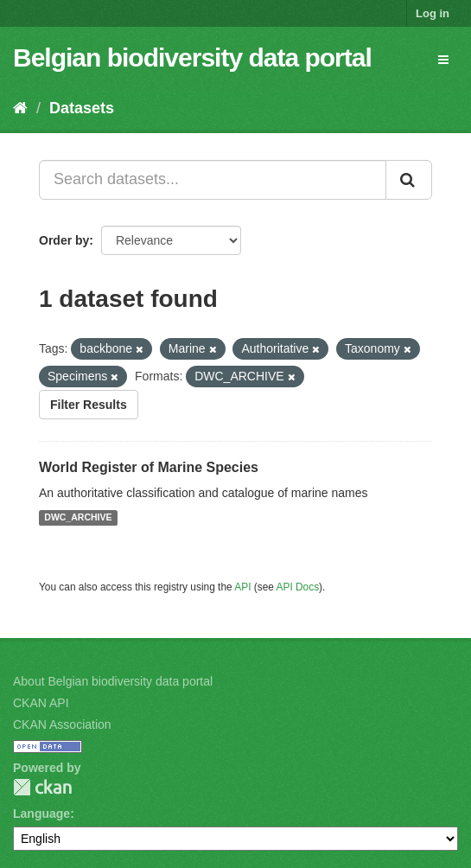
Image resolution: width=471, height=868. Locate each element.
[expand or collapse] (443, 60)
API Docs (298, 587)
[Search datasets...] (213, 180)
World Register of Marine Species (149, 467)
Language (41, 814)
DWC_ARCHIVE (78, 518)
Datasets (82, 108)
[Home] (20, 108)
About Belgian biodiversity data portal (113, 681)
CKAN (42, 787)
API (242, 587)
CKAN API (41, 703)
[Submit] (409, 180)
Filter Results (89, 405)
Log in (433, 13)
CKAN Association (62, 724)
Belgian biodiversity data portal (192, 57)
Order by (64, 240)
